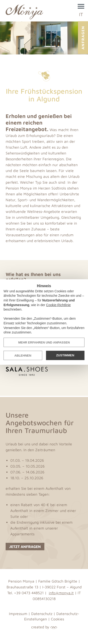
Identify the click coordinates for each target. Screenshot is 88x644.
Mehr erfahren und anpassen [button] (44, 342)
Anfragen (83, 38)
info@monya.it (61, 593)
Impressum (18, 614)
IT (81, 14)
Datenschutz (42, 614)
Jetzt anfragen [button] (25, 547)
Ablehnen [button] (23, 356)
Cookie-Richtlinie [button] (58, 305)
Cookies (57, 619)
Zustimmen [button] (65, 355)
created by (44, 627)
